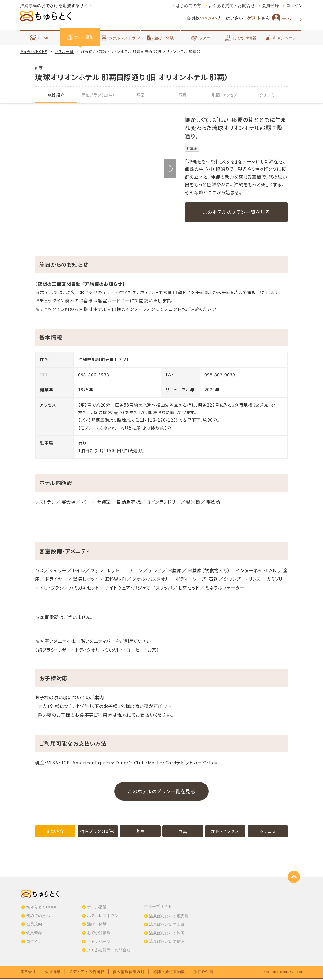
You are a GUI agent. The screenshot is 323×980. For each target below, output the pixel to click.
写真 (183, 95)
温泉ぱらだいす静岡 (167, 934)
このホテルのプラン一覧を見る (236, 212)
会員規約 (34, 925)
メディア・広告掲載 (87, 973)
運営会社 (28, 973)
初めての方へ (38, 917)
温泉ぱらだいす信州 (167, 942)
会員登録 (270, 6)
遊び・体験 (160, 38)
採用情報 (52, 973)
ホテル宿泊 (80, 37)
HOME (40, 38)
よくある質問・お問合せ (231, 6)
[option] (106, 169)
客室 (141, 95)
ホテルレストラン (120, 38)
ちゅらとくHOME (34, 51)
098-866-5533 (94, 375)
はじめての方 (188, 6)
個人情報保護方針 (129, 973)
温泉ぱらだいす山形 (167, 925)
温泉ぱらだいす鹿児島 (169, 917)
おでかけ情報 (241, 38)
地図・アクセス (225, 95)
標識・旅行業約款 (169, 973)
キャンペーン (281, 38)
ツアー (201, 38)
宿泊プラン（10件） (98, 95)
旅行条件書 (203, 973)
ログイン (294, 6)
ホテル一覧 (64, 51)
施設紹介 (56, 95)
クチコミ (267, 95)
